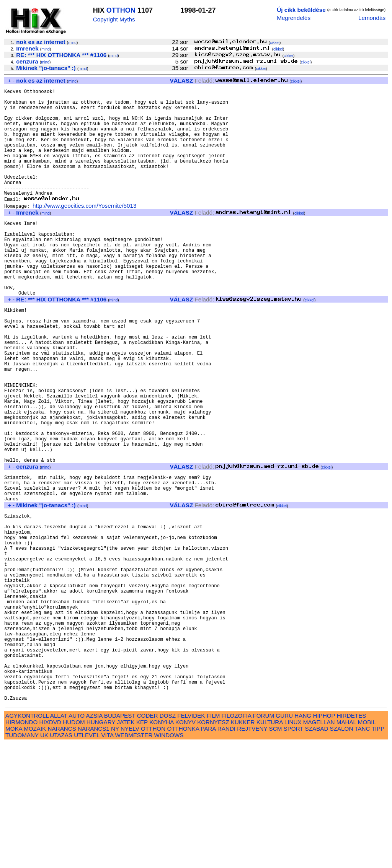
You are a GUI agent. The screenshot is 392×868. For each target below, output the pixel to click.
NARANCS (62, 853)
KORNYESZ (213, 846)
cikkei (275, 43)
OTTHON (121, 10)
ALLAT (59, 840)
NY (115, 853)
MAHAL (346, 846)
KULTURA (270, 846)
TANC (362, 853)
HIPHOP (324, 840)
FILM (213, 840)
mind (72, 43)
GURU (284, 840)
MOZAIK (35, 853)
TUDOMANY (22, 859)
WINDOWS (169, 859)
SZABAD (317, 853)
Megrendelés (294, 18)
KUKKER (243, 846)
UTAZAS (61, 859)
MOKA (14, 853)
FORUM (263, 840)
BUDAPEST (120, 840)
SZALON (342, 853)
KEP (142, 846)
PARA (208, 853)
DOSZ (168, 840)
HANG (303, 840)
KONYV (185, 846)
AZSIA (94, 840)
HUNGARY (101, 846)
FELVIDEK (191, 840)
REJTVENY (252, 853)
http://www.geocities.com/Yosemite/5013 (84, 230)
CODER (148, 840)
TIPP (378, 853)
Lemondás (372, 18)
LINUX (293, 846)
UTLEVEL (87, 859)
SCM (276, 853)
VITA (107, 859)
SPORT (294, 853)
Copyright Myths (114, 19)
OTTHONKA (183, 853)
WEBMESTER (134, 859)
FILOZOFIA (237, 840)
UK (44, 859)
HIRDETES (352, 840)
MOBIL (367, 846)
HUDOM (74, 846)
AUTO (77, 840)
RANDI (226, 853)
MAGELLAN (319, 846)
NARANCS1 (94, 853)
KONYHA (161, 846)
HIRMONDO (21, 846)
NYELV (130, 853)
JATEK (126, 846)
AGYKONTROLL (27, 840)
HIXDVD (50, 846)
